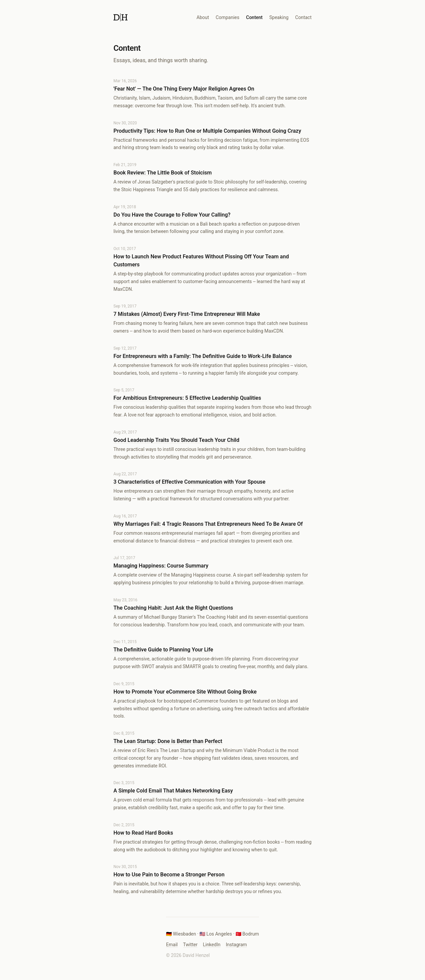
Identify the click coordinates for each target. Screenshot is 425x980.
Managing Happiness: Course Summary (161, 566)
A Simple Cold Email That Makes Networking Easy (173, 791)
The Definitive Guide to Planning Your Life (163, 650)
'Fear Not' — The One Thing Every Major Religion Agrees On (184, 89)
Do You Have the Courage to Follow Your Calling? (172, 215)
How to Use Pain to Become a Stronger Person (169, 875)
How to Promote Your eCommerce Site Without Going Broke (185, 692)
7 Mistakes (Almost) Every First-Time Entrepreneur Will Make (187, 314)
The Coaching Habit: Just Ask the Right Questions (173, 608)
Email (172, 945)
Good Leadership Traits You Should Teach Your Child (176, 440)
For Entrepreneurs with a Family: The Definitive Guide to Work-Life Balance (203, 356)
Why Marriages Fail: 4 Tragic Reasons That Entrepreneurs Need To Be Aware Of (208, 524)
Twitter (190, 945)
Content (254, 17)
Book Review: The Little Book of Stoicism (163, 173)
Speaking (279, 17)
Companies (228, 17)
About (203, 17)
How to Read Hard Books (143, 833)
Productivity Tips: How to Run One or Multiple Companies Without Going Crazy (207, 131)
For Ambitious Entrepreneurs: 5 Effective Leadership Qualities (187, 398)
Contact (303, 17)
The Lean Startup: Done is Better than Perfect (168, 741)
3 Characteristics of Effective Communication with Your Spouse (189, 482)
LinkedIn (212, 945)
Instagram (236, 945)
